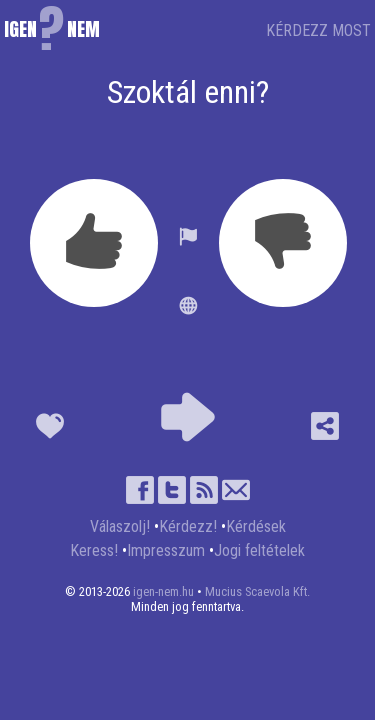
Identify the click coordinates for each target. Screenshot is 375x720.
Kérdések (256, 526)
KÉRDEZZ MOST (318, 30)
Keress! (94, 550)
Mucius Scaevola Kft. (257, 591)
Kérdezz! (188, 526)
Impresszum (166, 550)
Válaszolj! (120, 526)
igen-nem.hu (163, 591)
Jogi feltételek (259, 550)
